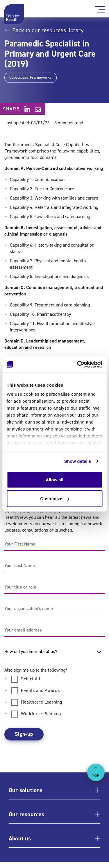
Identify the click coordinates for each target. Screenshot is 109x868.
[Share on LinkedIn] (27, 109)
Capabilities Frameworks (31, 77)
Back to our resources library (44, 30)
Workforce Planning (41, 714)
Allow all (54, 479)
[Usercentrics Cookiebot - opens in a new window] (78, 365)
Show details (78, 461)
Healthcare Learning (42, 702)
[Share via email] (38, 110)
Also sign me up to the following (36, 670)
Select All (31, 679)
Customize (55, 499)
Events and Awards (40, 690)
